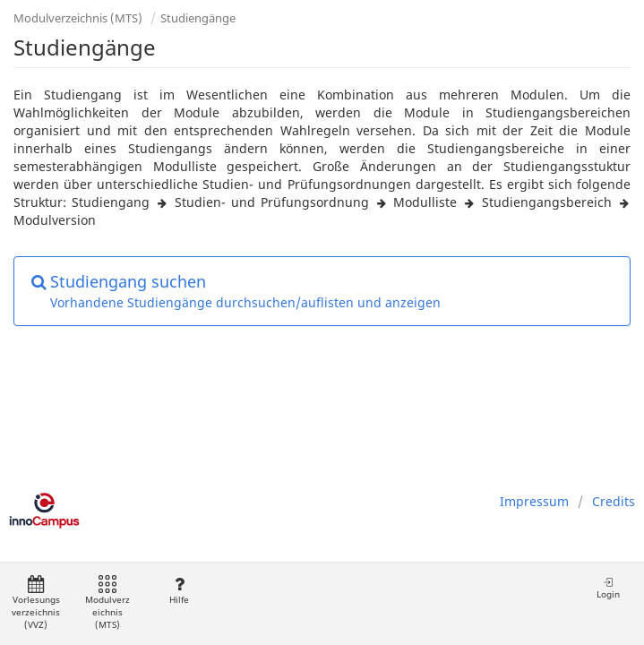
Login (608, 588)
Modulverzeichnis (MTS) (78, 18)
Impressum (534, 501)
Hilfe (179, 591)
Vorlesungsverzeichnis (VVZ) (36, 603)
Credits (614, 501)
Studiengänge (198, 18)
